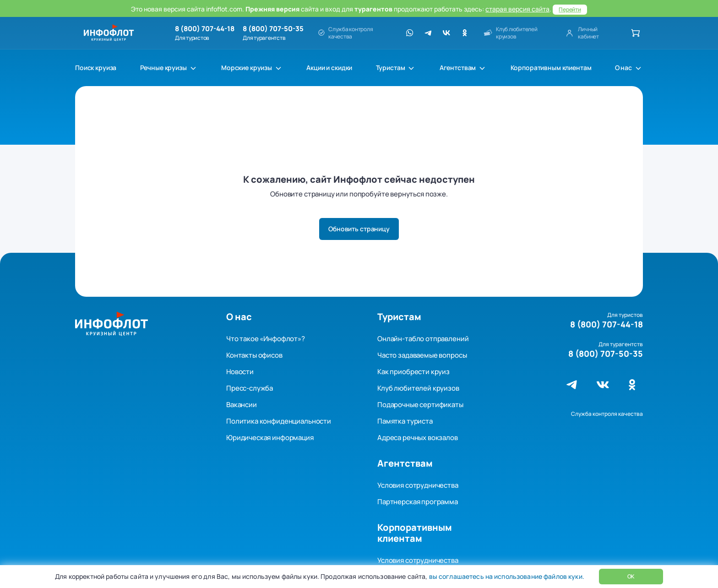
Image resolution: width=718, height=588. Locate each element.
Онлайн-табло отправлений (423, 339)
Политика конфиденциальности (279, 421)
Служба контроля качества (607, 414)
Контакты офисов (254, 355)
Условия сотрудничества (418, 485)
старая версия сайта (517, 9)
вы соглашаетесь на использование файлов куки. (506, 576)
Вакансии (242, 405)
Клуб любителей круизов (418, 388)
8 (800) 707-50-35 (273, 29)
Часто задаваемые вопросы (422, 355)
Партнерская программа (418, 502)
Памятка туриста (405, 421)
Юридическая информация (270, 438)
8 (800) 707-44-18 (205, 29)
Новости (240, 372)
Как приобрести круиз (413, 372)
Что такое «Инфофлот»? (266, 339)
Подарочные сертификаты (420, 405)
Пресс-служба (250, 388)
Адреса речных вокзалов (418, 438)
